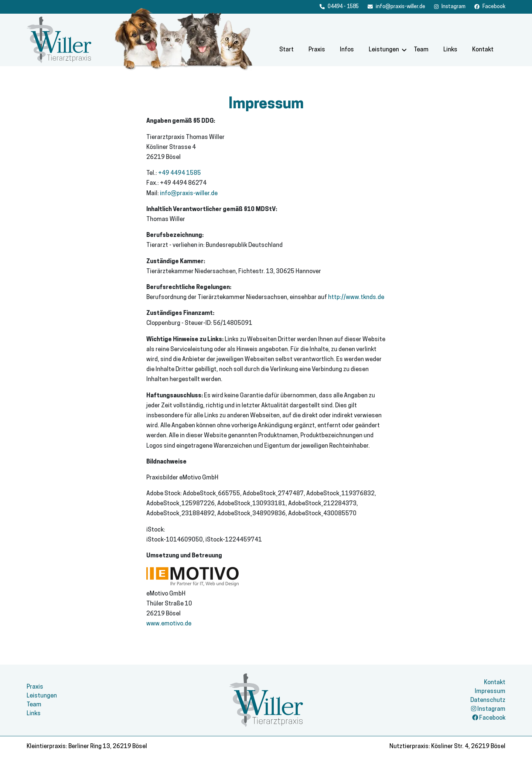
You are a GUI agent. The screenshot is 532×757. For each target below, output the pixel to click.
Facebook (489, 718)
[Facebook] (450, 7)
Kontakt (483, 50)
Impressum (490, 692)
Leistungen (42, 696)
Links (450, 50)
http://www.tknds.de (356, 298)
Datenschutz (488, 700)
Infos (347, 50)
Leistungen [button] (384, 50)
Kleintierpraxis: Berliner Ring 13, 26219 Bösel (87, 747)
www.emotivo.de (169, 624)
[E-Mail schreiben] (396, 7)
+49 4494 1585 (180, 173)
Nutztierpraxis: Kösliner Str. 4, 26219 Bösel (447, 747)
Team (421, 50)
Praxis (317, 50)
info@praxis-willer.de (189, 194)
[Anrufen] (339, 7)
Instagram (488, 709)
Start (287, 50)
